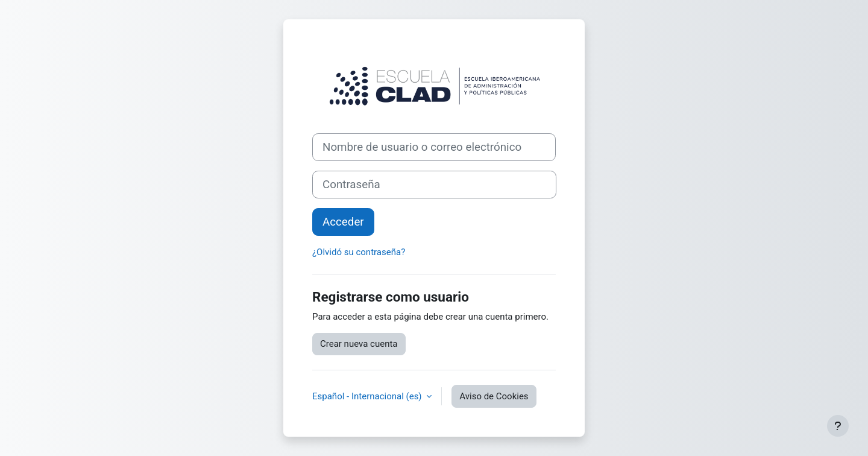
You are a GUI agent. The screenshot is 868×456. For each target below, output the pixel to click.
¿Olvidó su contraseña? (359, 252)
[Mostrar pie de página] (838, 426)
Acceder (343, 222)
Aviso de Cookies (494, 396)
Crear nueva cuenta (359, 344)
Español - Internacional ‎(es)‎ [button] (368, 396)
